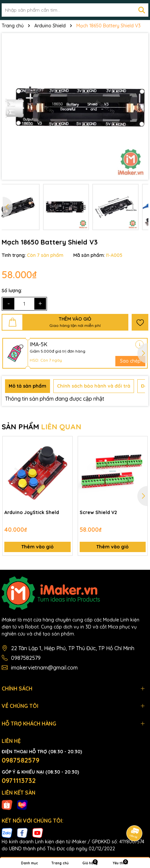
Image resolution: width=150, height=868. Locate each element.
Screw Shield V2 (98, 512)
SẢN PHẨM (41, 427)
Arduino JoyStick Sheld (32, 512)
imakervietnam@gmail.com (44, 668)
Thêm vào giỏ (37, 547)
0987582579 (26, 658)
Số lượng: (12, 291)
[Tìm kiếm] (142, 10)
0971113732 (19, 780)
